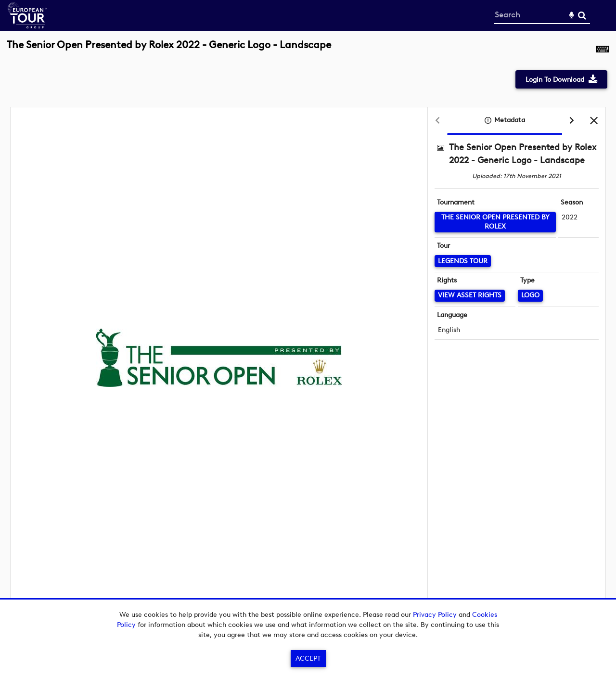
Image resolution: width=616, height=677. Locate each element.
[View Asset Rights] (470, 296)
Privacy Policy (435, 615)
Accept (308, 658)
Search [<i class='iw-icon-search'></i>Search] (582, 15)
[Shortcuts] (603, 50)
